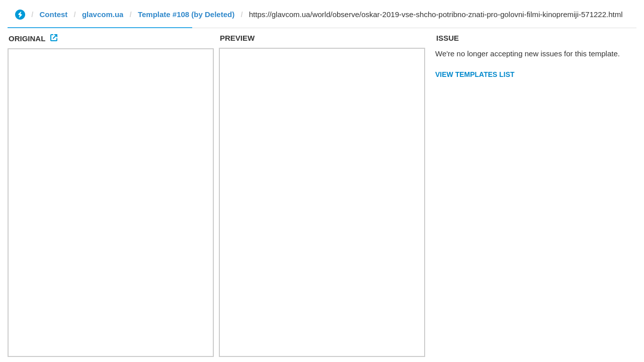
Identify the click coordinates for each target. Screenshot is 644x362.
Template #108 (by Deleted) (186, 14)
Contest (54, 14)
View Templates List (475, 74)
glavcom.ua (103, 14)
